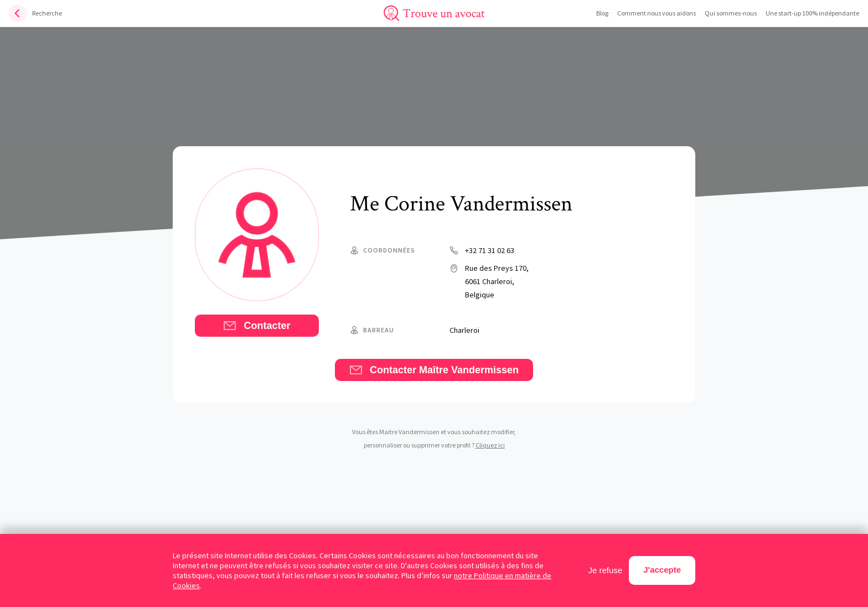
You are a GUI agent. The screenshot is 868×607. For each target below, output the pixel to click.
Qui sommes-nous (731, 13)
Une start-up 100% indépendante (812, 13)
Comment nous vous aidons (657, 13)
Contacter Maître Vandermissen (434, 370)
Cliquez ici (490, 445)
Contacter (257, 326)
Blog (602, 13)
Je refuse (606, 570)
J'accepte (662, 570)
